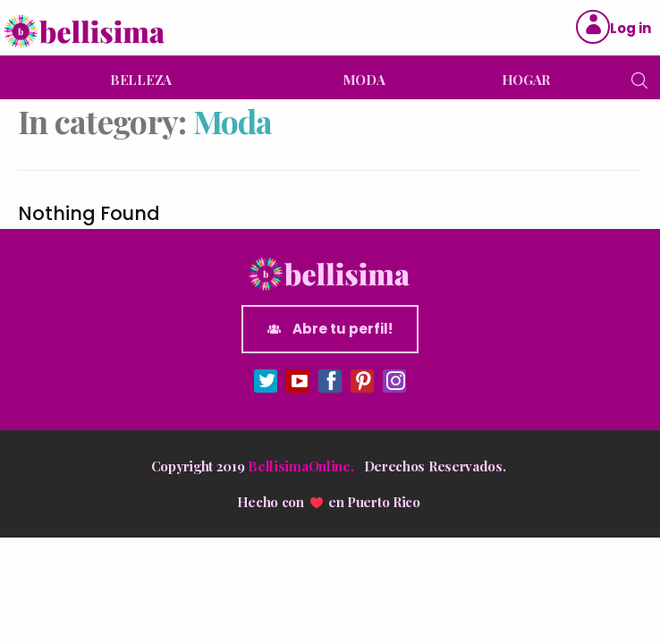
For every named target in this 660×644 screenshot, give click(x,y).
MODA (364, 80)
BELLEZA (141, 80)
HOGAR (526, 80)
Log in (630, 28)
